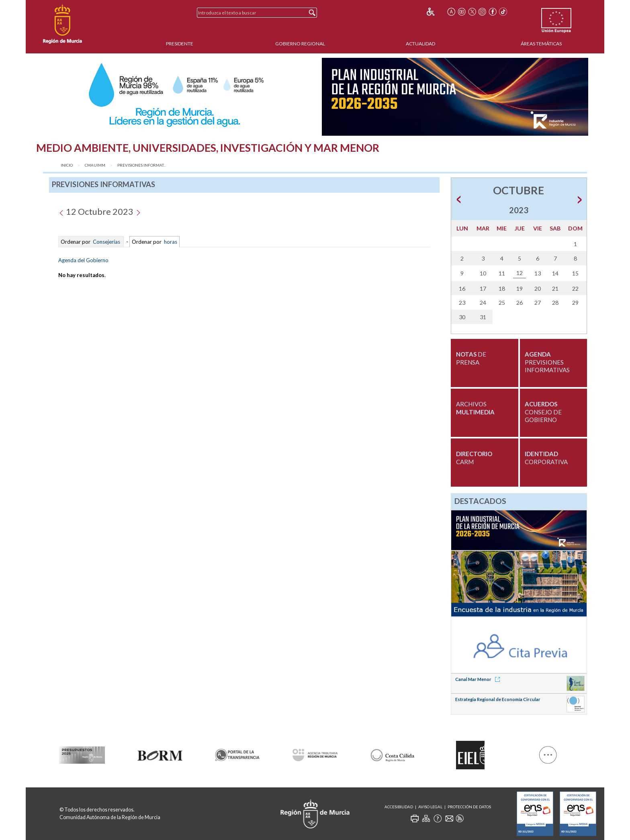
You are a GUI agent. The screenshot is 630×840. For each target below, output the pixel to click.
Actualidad (420, 44)
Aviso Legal (430, 807)
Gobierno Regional (300, 44)
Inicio (67, 165)
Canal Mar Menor (479, 679)
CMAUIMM (95, 165)
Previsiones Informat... (142, 165)
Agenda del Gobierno (83, 260)
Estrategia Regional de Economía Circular (498, 699)
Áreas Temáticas (541, 44)
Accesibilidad (399, 807)
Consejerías (106, 242)
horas (170, 242)
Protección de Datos (469, 807)
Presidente (180, 44)
